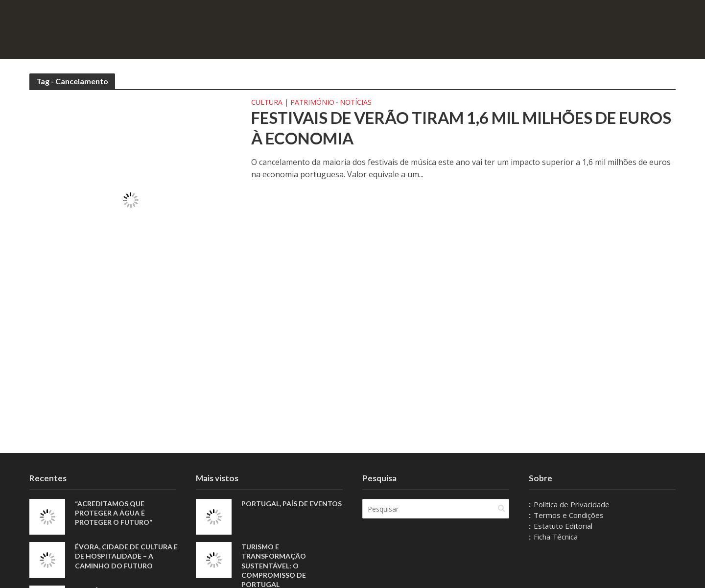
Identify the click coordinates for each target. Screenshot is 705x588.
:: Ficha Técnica (553, 537)
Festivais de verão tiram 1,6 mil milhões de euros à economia (461, 128)
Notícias (356, 103)
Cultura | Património (293, 103)
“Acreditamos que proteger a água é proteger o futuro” (114, 513)
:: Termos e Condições (566, 515)
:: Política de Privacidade (569, 504)
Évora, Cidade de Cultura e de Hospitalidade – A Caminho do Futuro (126, 556)
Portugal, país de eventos (292, 504)
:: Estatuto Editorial (561, 526)
